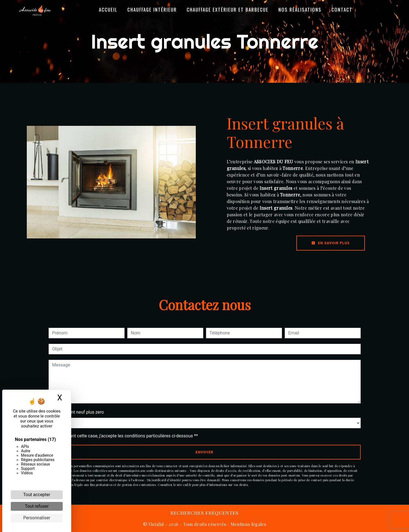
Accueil (108, 10)
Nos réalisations (300, 10)
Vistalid (156, 524)
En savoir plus (331, 243)
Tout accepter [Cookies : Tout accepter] (37, 495)
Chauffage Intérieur (152, 10)
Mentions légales (248, 524)
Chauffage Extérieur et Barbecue (228, 10)
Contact (342, 10)
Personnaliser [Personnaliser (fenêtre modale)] (37, 518)
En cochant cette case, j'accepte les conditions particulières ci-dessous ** (126, 436)
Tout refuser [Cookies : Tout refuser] (37, 506)
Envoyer (204, 452)
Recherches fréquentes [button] (204, 513)
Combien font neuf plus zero (76, 412)
